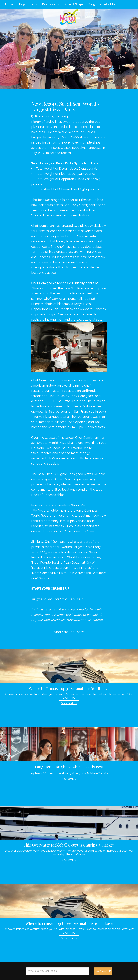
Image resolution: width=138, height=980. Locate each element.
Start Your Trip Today (69, 632)
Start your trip (104, 971)
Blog (92, 4)
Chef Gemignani (87, 438)
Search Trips (74, 4)
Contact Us (108, 4)
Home (10, 4)
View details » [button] (69, 703)
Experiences (28, 4)
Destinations (51, 4)
